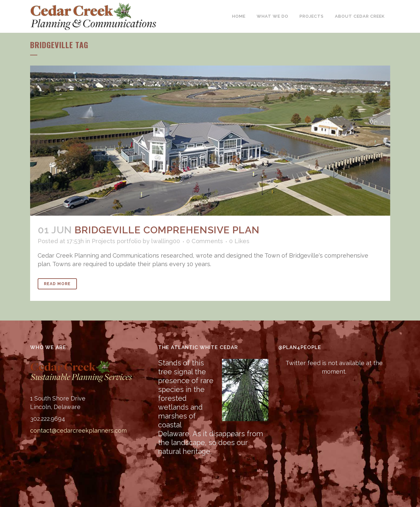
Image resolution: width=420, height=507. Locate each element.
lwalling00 (166, 241)
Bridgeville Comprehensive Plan (167, 230)
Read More (57, 284)
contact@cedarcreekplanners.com (78, 430)
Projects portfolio (116, 241)
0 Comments (205, 241)
